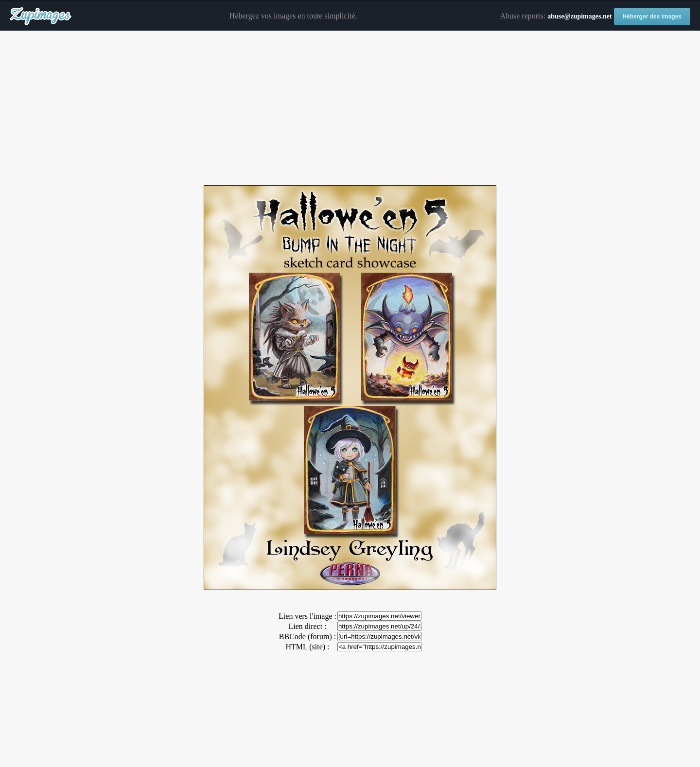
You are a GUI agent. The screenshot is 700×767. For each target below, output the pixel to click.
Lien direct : (307, 626)
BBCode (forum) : (307, 636)
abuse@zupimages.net (579, 16)
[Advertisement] (350, 108)
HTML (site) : (307, 647)
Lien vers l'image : (307, 616)
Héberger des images (652, 17)
